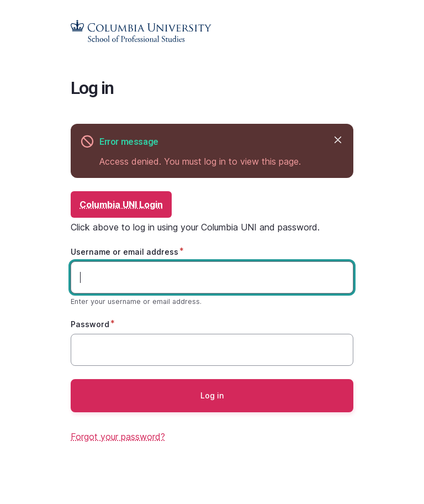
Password (90, 324)
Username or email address (124, 252)
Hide (337, 140)
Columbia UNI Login (121, 204)
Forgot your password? (118, 437)
